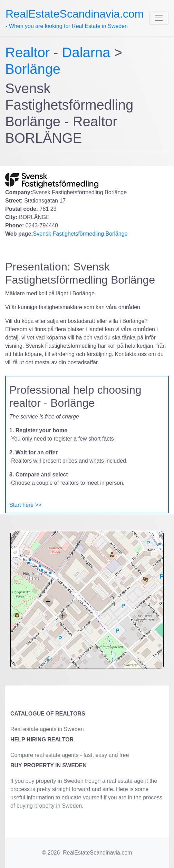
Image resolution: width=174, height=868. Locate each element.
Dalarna (86, 52)
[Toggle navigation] (159, 18)
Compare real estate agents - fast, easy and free (70, 755)
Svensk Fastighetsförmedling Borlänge (80, 234)
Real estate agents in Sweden (47, 729)
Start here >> (25, 505)
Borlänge (33, 69)
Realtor (29, 52)
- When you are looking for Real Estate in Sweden (75, 18)
